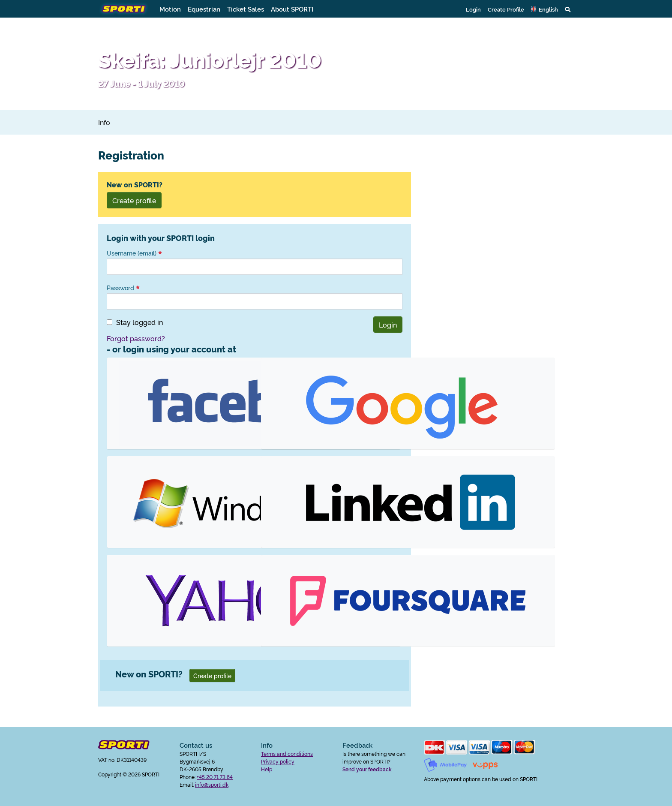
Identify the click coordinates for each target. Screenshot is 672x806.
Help (267, 769)
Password (123, 288)
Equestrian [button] (204, 9)
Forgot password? (136, 338)
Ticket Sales (246, 9)
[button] (544, 9)
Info (104, 122)
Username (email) (134, 253)
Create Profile (506, 9)
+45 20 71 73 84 (215, 777)
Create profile (134, 200)
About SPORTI (292, 9)
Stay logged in (139, 322)
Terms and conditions (287, 753)
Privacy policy (278, 761)
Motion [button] (170, 9)
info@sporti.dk (212, 784)
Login (473, 9)
